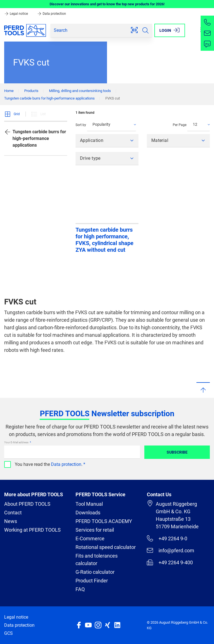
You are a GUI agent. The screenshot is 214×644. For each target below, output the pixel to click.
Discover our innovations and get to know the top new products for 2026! (107, 4)
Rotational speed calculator (106, 547)
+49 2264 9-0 (167, 538)
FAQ (80, 589)
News (11, 521)
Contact (13, 513)
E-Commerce (90, 538)
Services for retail (95, 530)
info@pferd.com (171, 550)
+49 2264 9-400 (170, 562)
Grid (12, 114)
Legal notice (16, 14)
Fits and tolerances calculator (97, 560)
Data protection (52, 14)
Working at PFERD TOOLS (32, 530)
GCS (8, 633)
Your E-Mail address (17, 442)
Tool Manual (89, 504)
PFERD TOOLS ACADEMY (104, 521)
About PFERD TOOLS (27, 504)
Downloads (88, 513)
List (38, 114)
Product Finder (92, 581)
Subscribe (177, 452)
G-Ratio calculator (95, 572)
